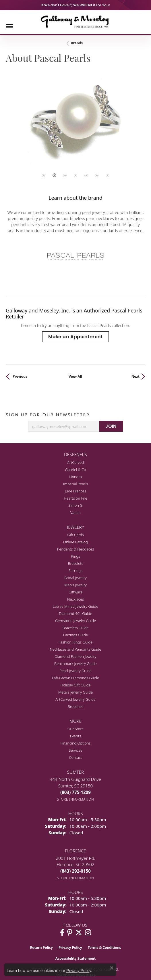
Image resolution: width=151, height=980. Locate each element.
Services (75, 750)
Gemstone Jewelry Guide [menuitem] (75, 621)
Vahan (75, 512)
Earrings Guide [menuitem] (75, 635)
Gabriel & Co (75, 470)
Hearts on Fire (75, 498)
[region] (75, 131)
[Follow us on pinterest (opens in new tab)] (70, 933)
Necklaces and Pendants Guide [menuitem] (75, 649)
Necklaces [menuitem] (75, 599)
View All (75, 376)
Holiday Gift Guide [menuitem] (75, 685)
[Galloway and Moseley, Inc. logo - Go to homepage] (75, 21)
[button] (44, 175)
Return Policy (41, 948)
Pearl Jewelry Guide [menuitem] (75, 671)
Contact (76, 757)
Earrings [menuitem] (75, 571)
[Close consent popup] (112, 968)
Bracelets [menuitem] (75, 563)
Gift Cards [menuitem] (75, 535)
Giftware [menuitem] (76, 592)
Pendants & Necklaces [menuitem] (75, 549)
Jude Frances (75, 491)
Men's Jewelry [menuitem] (75, 585)
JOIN (111, 426)
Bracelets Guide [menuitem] (75, 628)
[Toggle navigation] (9, 26)
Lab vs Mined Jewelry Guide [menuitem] (75, 606)
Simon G (75, 505)
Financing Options (75, 743)
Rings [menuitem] (75, 556)
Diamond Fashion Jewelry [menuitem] (75, 656)
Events (75, 736)
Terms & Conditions (104, 948)
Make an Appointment (75, 337)
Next (135, 376)
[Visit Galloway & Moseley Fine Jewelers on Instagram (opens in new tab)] (88, 933)
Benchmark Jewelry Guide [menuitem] (75, 664)
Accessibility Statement (75, 958)
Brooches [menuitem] (76, 706)
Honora (75, 477)
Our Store (76, 729)
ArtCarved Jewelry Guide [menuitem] (75, 699)
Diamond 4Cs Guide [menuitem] (75, 613)
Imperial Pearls (76, 484)
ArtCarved (75, 462)
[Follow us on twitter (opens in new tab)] (79, 933)
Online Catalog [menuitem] (75, 542)
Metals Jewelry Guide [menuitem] (75, 692)
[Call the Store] (75, 792)
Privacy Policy (70, 948)
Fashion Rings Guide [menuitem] (75, 642)
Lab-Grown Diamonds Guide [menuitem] (75, 678)
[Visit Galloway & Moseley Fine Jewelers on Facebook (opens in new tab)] (62, 933)
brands (77, 43)
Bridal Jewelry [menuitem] (75, 578)
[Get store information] (76, 799)
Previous (20, 376)
